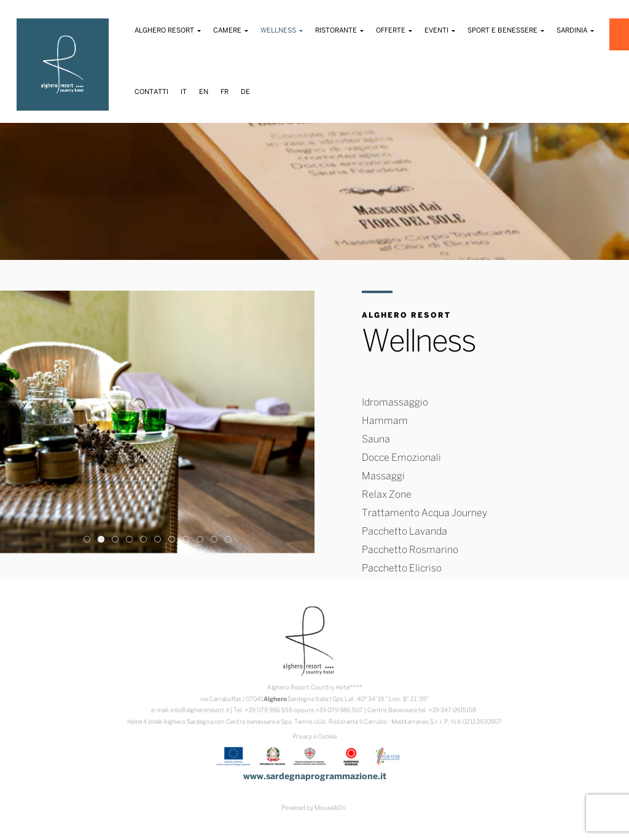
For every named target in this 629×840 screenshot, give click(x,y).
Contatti (151, 92)
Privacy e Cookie (314, 737)
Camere (231, 31)
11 (228, 539)
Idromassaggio (395, 403)
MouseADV (330, 808)
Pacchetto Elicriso (402, 569)
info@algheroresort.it (200, 711)
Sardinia (575, 31)
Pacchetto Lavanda (404, 532)
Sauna (376, 440)
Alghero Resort (168, 31)
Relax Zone (387, 495)
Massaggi (383, 477)
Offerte (394, 31)
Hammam (385, 421)
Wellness (282, 31)
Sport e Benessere (506, 31)
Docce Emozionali (401, 458)
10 (214, 539)
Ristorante (339, 31)
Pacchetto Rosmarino (410, 550)
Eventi (440, 31)
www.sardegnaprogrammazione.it (315, 777)
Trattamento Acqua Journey (424, 513)
